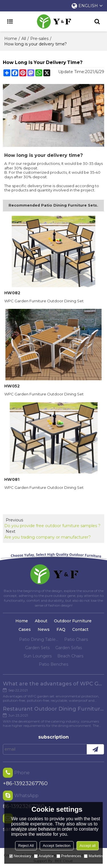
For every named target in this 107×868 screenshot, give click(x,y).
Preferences (69, 856)
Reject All (26, 846)
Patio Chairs (76, 639)
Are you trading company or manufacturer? (48, 537)
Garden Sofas (69, 648)
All (24, 39)
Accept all (88, 846)
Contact (80, 629)
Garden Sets (37, 648)
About (41, 621)
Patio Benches (53, 664)
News (44, 629)
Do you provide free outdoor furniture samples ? (52, 526)
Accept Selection (57, 846)
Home (11, 39)
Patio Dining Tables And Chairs (39, 639)
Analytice (44, 856)
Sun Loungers (38, 656)
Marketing (94, 856)
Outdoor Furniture (73, 621)
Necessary (20, 856)
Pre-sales (39, 39)
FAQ (61, 629)
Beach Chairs (70, 656)
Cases (25, 629)
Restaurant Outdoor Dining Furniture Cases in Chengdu (53, 709)
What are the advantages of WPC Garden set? (53, 684)
